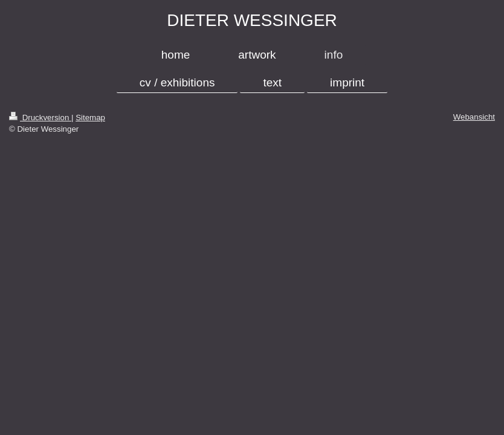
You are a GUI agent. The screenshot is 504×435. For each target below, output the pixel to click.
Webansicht (474, 117)
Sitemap (90, 118)
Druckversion (40, 118)
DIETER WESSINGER (252, 20)
